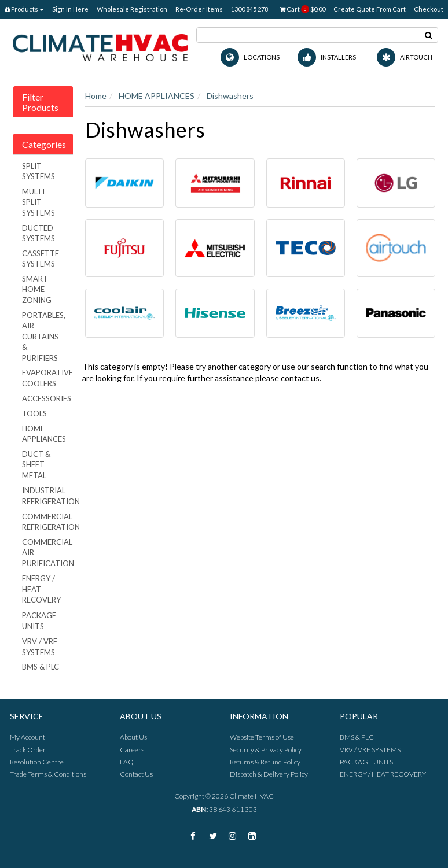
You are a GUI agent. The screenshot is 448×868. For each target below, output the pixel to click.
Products (24, 9)
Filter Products (40, 102)
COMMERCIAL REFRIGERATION (47, 522)
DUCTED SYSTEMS (38, 233)
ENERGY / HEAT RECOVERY (41, 589)
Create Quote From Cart (370, 9)
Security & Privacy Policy (266, 750)
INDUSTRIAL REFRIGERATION (47, 496)
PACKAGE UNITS (39, 621)
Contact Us (136, 774)
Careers (132, 750)
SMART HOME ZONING (37, 289)
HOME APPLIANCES (44, 434)
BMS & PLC (41, 667)
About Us (133, 737)
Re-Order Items (199, 9)
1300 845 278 (249, 9)
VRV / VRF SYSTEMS (40, 647)
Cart (302, 9)
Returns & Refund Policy (265, 762)
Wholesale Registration (132, 9)
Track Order (28, 750)
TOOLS (34, 413)
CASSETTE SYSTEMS (41, 259)
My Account (27, 737)
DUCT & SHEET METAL (36, 465)
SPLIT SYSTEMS (38, 171)
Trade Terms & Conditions (48, 774)
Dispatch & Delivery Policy (269, 774)
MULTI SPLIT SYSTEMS (38, 202)
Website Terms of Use (262, 737)
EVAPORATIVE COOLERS (47, 378)
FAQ (127, 762)
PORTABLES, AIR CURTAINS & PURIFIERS (44, 337)
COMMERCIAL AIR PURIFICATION (47, 553)
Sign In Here (70, 9)
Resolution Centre (37, 762)
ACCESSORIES (47, 398)
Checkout (429, 9)
